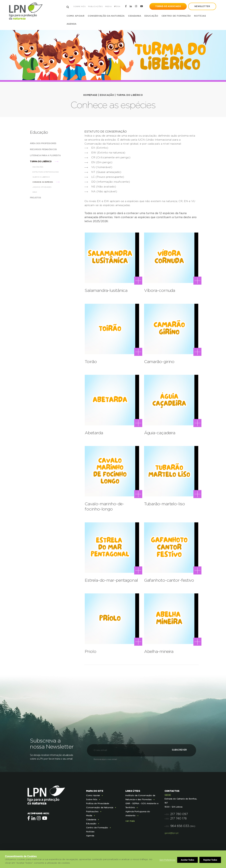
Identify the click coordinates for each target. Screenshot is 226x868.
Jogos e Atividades (45, 187)
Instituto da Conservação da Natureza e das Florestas (140, 796)
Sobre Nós (79, 7)
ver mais (130, 820)
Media (108, 7)
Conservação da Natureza (100, 806)
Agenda (72, 24)
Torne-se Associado (168, 6)
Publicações (95, 7)
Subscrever (177, 749)
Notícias (200, 16)
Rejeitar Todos (188, 860)
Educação (107, 95)
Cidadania (91, 818)
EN (119, 7)
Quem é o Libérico (44, 177)
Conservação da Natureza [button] (106, 16)
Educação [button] (151, 16)
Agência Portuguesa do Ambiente (138, 812)
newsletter (202, 6)
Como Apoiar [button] (75, 16)
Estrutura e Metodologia (49, 172)
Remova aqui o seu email (105, 758)
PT (115, 7)
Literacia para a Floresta (49, 155)
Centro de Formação (176, 16)
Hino (38, 192)
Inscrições (41, 167)
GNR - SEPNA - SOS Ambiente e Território (142, 804)
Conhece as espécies (46, 182)
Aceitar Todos (211, 860)
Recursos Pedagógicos (47, 149)
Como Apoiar (93, 794)
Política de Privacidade (98, 802)
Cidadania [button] (135, 16)
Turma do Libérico (130, 95)
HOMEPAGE (90, 95)
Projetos (39, 198)
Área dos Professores (46, 143)
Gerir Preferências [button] (167, 860)
